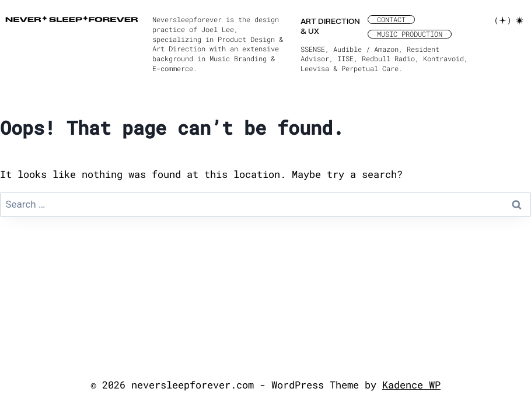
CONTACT (391, 20)
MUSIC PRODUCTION (410, 34)
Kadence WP (411, 385)
